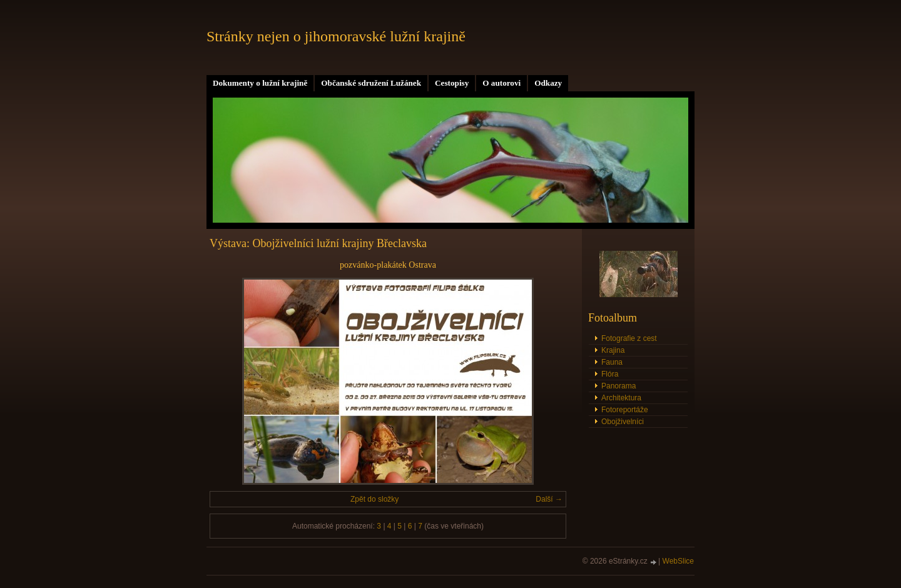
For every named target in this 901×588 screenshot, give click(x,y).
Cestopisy (452, 83)
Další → (549, 499)
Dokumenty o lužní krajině (260, 83)
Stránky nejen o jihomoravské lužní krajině (336, 36)
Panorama (618, 386)
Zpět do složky (374, 499)
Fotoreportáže (625, 410)
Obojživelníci (623, 422)
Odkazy (548, 83)
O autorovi (501, 83)
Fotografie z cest (629, 338)
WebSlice (678, 561)
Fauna (612, 362)
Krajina (613, 350)
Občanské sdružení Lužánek (371, 83)
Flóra (610, 374)
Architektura (621, 398)
